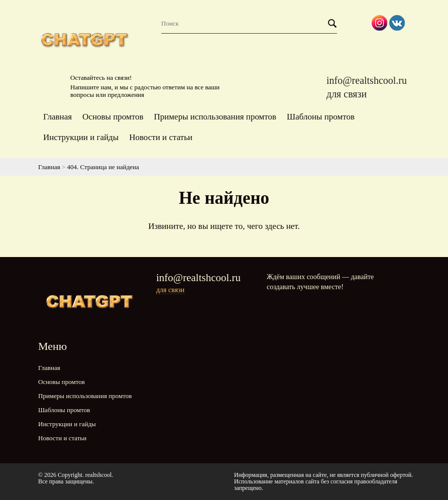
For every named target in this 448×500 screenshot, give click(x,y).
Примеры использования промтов (215, 117)
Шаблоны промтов (321, 117)
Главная (58, 117)
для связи (347, 94)
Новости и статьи (161, 137)
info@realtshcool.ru (367, 80)
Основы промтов (113, 117)
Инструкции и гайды (81, 137)
